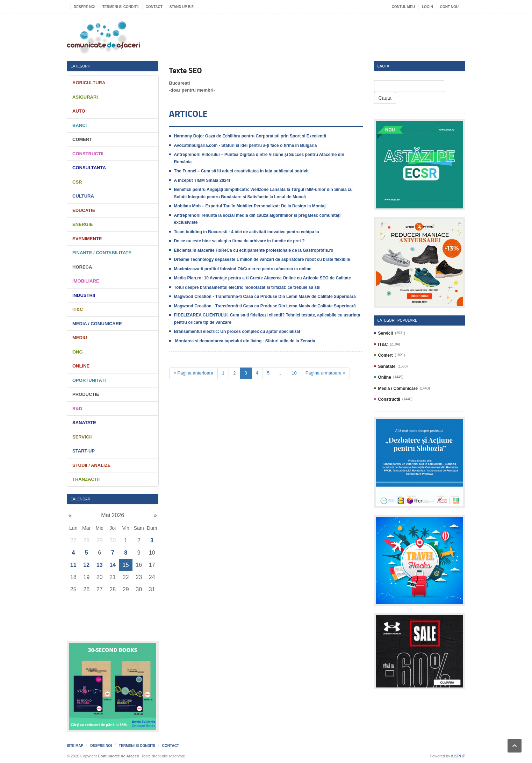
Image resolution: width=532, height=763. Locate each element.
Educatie (84, 210)
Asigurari (85, 97)
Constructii (88, 154)
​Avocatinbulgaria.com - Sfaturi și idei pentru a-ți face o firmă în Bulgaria (246, 145)
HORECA (82, 267)
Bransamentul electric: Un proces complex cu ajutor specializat (237, 331)
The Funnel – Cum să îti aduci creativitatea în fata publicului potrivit (241, 171)
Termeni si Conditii (121, 7)
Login (427, 7)
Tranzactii (86, 479)
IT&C (78, 309)
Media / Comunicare (97, 324)
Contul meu (403, 7)
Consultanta (89, 168)
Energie (83, 224)
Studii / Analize (91, 465)
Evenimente (87, 239)
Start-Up (84, 451)
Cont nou (449, 7)
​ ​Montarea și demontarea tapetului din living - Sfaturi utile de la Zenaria (245, 341)
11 (73, 565)
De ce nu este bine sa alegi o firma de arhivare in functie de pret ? (239, 241)
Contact (154, 7)
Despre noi (85, 7)
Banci (80, 125)
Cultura (83, 196)
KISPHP (458, 756)
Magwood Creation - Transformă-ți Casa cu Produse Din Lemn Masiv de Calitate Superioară (265, 306)
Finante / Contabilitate (102, 253)
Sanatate (84, 423)
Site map (75, 746)
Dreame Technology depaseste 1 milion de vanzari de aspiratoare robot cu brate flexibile (262, 259)
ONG (78, 352)
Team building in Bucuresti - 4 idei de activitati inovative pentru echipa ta (247, 232)
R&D (77, 409)
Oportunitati (89, 380)
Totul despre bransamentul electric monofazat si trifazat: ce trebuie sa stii (247, 287)
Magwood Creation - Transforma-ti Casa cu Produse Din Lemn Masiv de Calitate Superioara (265, 297)
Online (81, 366)
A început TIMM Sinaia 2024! (202, 180)
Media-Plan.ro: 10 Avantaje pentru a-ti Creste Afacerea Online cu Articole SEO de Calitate (263, 278)
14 (113, 565)
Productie (86, 394)
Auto (79, 111)
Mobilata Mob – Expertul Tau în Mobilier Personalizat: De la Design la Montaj (250, 206)
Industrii (84, 295)
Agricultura (89, 83)
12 (86, 565)
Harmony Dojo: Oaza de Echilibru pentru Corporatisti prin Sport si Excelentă (250, 136)
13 (100, 565)
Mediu (80, 338)
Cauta (385, 98)
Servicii (82, 437)
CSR (77, 182)
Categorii (80, 66)
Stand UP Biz (182, 7)
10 (294, 373)
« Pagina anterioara (193, 373)
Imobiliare (86, 281)
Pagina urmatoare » (325, 373)
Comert (82, 139)
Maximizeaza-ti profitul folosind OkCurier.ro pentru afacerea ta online (243, 269)
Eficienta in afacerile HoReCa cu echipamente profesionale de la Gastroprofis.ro (254, 250)
